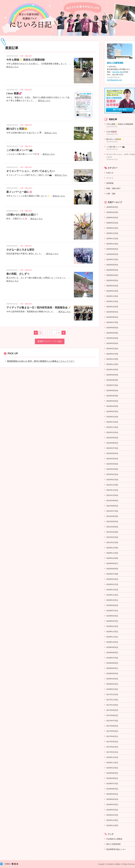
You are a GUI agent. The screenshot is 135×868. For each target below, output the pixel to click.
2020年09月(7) (112, 563)
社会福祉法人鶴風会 (114, 839)
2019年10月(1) (112, 600)
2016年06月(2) (112, 789)
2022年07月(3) (112, 448)
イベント (110, 178)
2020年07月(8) (112, 574)
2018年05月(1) (112, 668)
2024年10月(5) (112, 307)
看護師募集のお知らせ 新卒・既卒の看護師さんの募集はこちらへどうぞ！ (41, 361)
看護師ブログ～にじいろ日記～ (67, 18)
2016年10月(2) (112, 768)
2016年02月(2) (112, 810)
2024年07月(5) (112, 322)
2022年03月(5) (112, 469)
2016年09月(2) (112, 773)
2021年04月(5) (112, 527)
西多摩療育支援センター (116, 849)
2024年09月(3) (112, 312)
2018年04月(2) (112, 673)
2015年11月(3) (112, 825)
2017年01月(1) (112, 752)
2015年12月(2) (112, 820)
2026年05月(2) (112, 207)
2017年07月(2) (112, 721)
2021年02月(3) (112, 537)
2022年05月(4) (112, 459)
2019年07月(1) (112, 611)
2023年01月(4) (112, 417)
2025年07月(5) (112, 259)
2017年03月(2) (112, 742)
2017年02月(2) (112, 747)
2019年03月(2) (112, 616)
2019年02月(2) (112, 621)
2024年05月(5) (112, 333)
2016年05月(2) (112, 794)
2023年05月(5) (112, 396)
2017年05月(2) (112, 731)
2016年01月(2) (112, 815)
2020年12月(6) (112, 548)
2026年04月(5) (112, 212)
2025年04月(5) (112, 275)
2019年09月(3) (112, 605)
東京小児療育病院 (115, 63)
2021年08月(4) (112, 506)
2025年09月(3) (112, 249)
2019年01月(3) (112, 626)
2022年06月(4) (112, 453)
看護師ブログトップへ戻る (50, 341)
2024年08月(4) (112, 317)
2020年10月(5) (112, 558)
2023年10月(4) (112, 370)
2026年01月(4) (112, 228)
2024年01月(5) (112, 354)
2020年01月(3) (112, 584)
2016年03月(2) (112, 804)
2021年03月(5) (112, 532)
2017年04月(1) (112, 736)
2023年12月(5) (112, 359)
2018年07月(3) (112, 658)
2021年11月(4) (112, 490)
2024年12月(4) (112, 296)
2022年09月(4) (112, 438)
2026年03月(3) (112, 218)
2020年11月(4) (112, 553)
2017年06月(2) (112, 726)
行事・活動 (111, 194)
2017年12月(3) (112, 694)
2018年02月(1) (112, 684)
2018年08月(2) (112, 653)
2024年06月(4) (112, 328)
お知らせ (110, 173)
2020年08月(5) (112, 569)
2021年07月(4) (112, 511)
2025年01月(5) (112, 291)
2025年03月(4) (112, 280)
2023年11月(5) (112, 364)
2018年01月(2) (112, 689)
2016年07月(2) (112, 784)
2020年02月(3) (112, 579)
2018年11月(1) (112, 637)
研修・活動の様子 (113, 188)
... (54, 333)
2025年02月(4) (112, 286)
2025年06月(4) (112, 265)
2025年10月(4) (112, 244)
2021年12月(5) (112, 485)
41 (59, 333)
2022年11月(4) (112, 427)
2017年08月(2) (112, 715)
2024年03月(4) (112, 343)
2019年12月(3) (112, 590)
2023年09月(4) (112, 375)
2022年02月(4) (112, 474)
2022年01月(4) (112, 480)
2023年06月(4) (112, 390)
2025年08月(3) (112, 254)
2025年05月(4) (112, 270)
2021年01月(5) (112, 542)
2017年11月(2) (112, 700)
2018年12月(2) (112, 632)
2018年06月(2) (112, 663)
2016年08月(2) (112, 778)
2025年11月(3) (112, 239)
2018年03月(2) (112, 679)
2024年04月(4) (112, 338)
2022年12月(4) (112, 422)
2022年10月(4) (112, 432)
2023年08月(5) (112, 380)
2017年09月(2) (112, 710)
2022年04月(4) (112, 464)
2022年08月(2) (112, 443)
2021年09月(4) (112, 501)
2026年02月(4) (112, 223)
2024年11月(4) (112, 301)
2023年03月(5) (112, 406)
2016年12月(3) (112, 757)
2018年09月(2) (112, 647)
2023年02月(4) (112, 411)
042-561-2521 (118, 72)
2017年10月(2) (112, 705)
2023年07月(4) (112, 385)
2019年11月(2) (112, 595)
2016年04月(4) (112, 799)
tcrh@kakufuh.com (114, 80)
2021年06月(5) (112, 516)
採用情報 (110, 183)
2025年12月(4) (112, 233)
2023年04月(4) (112, 401)
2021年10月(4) (112, 495)
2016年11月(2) (112, 763)
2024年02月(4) (112, 349)
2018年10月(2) (112, 642)
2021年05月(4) (112, 521)
